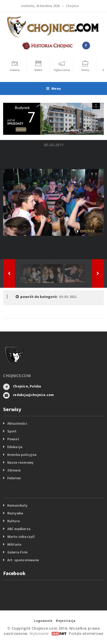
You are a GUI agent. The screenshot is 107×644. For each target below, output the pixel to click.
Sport (12, 431)
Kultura (14, 521)
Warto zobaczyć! (21, 537)
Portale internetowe (86, 633)
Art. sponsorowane (23, 560)
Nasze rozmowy (20, 462)
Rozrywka (15, 513)
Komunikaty (17, 505)
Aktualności (17, 423)
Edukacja (15, 447)
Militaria (14, 544)
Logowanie (43, 621)
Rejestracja (66, 621)
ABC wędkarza (19, 529)
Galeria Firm (18, 552)
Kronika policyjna (22, 455)
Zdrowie (14, 470)
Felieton (14, 478)
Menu (53, 88)
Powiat (13, 439)
